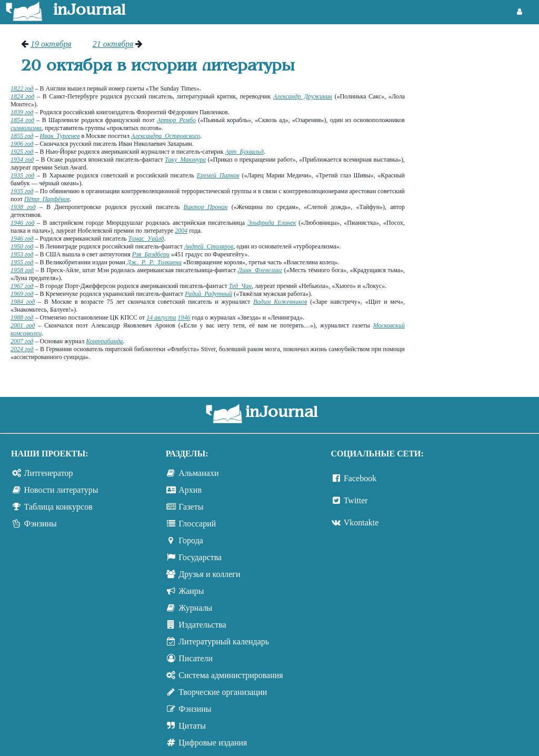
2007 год (22, 341)
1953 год (22, 254)
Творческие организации (223, 692)
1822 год (22, 88)
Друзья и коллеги (209, 574)
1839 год (22, 112)
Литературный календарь (224, 641)
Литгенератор (49, 473)
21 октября (113, 44)
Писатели (196, 658)
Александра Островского (166, 136)
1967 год (22, 286)
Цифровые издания (213, 743)
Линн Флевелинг (260, 270)
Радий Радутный (208, 294)
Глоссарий (197, 524)
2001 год (23, 325)
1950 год (22, 246)
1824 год (22, 96)
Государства (200, 557)
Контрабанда (104, 341)
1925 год (22, 152)
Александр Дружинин (303, 96)
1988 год (22, 317)
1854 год (22, 120)
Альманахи (198, 473)
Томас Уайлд (146, 238)
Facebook (360, 478)
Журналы (195, 608)
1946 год (22, 223)
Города (191, 540)
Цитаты (192, 726)
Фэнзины (41, 524)
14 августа (161, 317)
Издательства (202, 625)
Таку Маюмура (185, 160)
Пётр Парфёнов (47, 199)
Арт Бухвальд (244, 152)
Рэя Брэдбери (151, 254)
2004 (181, 231)
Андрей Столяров (209, 246)
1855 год (22, 136)
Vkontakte (361, 523)
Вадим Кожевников (280, 302)
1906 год (22, 144)
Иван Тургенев (60, 136)
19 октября (51, 44)
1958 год (22, 270)
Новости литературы (61, 490)
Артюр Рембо (176, 120)
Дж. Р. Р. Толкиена (154, 262)
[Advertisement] (477, 197)
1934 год (22, 160)
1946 (184, 317)
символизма (26, 128)
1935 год (22, 175)
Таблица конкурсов (58, 507)
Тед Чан (241, 286)
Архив (190, 490)
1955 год (22, 262)
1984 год (23, 302)
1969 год (22, 294)
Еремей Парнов (218, 175)
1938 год (23, 207)
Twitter (356, 500)
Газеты (191, 507)
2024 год (22, 349)
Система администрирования (231, 675)
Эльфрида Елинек (272, 223)
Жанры (191, 591)
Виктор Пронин (206, 207)
